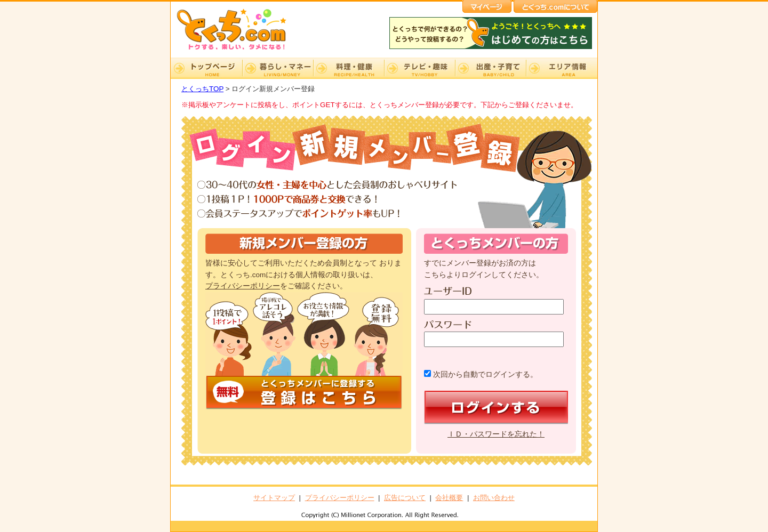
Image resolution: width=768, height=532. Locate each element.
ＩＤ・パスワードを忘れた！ (496, 434)
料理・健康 (349, 68)
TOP (206, 68)
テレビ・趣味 (419, 68)
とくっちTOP (202, 89)
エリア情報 (562, 68)
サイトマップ (274, 498)
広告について (405, 498)
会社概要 (449, 498)
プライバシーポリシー (243, 286)
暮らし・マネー (278, 68)
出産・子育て (490, 68)
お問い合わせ (494, 498)
